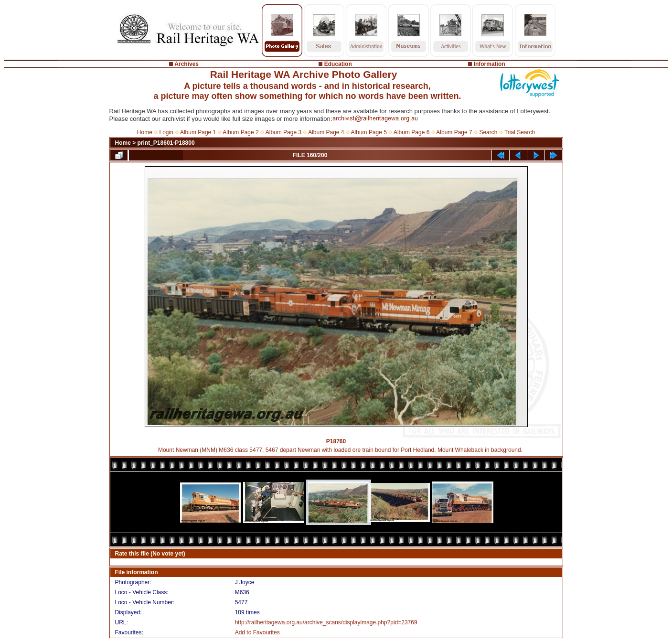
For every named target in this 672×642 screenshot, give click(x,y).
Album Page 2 (240, 132)
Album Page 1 (198, 132)
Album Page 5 (369, 132)
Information (490, 64)
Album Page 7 (454, 132)
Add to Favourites (257, 632)
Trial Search (520, 132)
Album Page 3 (283, 132)
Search (488, 132)
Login (166, 132)
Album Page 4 (326, 132)
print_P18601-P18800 (166, 143)
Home (145, 132)
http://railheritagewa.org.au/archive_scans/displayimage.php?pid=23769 (326, 622)
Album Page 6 (411, 132)
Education (338, 64)
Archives (187, 64)
